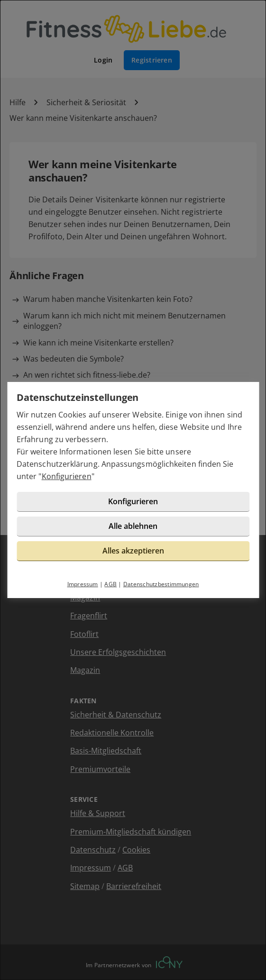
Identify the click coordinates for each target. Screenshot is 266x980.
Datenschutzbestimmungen (161, 584)
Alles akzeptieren (133, 551)
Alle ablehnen (133, 526)
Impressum (83, 584)
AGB (110, 584)
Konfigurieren (67, 476)
